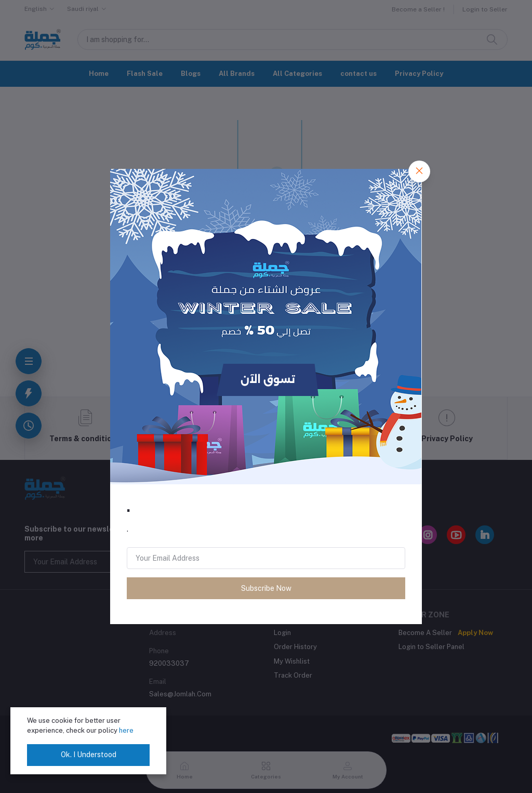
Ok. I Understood (89, 755)
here (126, 730)
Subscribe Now (266, 588)
